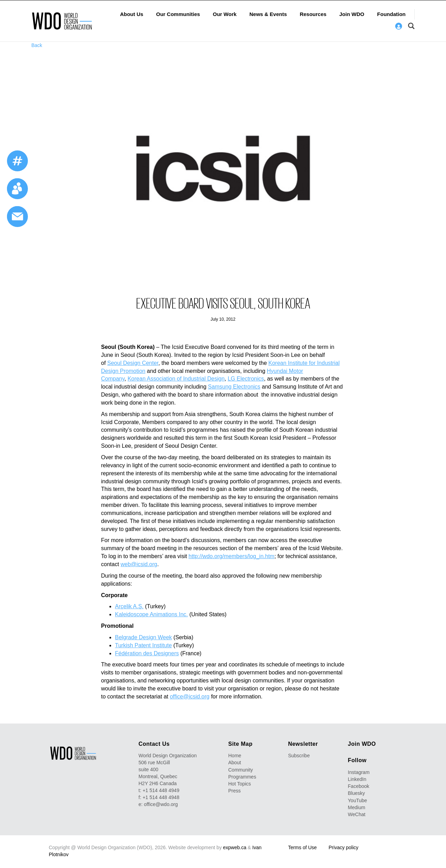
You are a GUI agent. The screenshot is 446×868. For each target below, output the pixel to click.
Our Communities (178, 14)
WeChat (356, 814)
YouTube (357, 800)
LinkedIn (357, 779)
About (235, 763)
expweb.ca (235, 847)
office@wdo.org (161, 804)
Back (37, 45)
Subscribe (299, 756)
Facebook (358, 786)
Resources (313, 14)
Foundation (391, 14)
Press (234, 790)
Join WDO (352, 14)
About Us (132, 14)
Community (241, 769)
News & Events (268, 14)
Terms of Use (302, 847)
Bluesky (356, 793)
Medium (356, 807)
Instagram (359, 772)
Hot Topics (240, 783)
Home (235, 756)
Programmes (242, 776)
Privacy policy (344, 847)
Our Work (225, 14)
